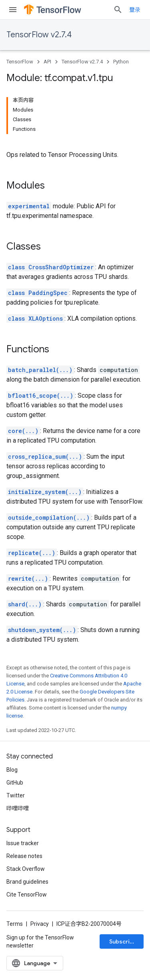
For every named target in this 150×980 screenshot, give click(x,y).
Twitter (16, 795)
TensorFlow (20, 62)
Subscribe (123, 941)
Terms (15, 924)
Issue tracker (23, 843)
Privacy (40, 924)
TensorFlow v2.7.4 (39, 35)
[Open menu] (13, 10)
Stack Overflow (26, 869)
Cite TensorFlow (27, 895)
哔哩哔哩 (18, 808)
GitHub (15, 783)
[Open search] (118, 10)
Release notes (24, 856)
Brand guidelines (27, 882)
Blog (12, 770)
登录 (135, 10)
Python (121, 62)
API (47, 62)
